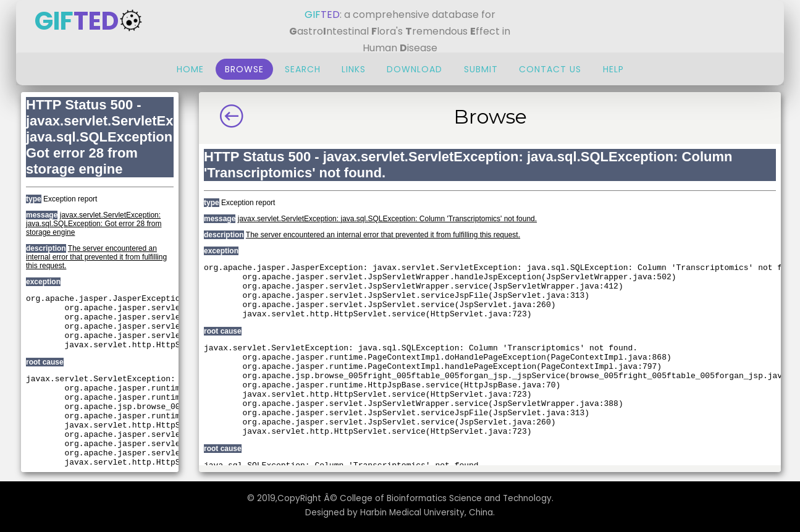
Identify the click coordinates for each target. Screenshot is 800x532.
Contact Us (552, 69)
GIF (89, 21)
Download (415, 69)
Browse (244, 69)
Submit (481, 69)
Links (354, 69)
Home (190, 69)
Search (303, 69)
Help (613, 69)
